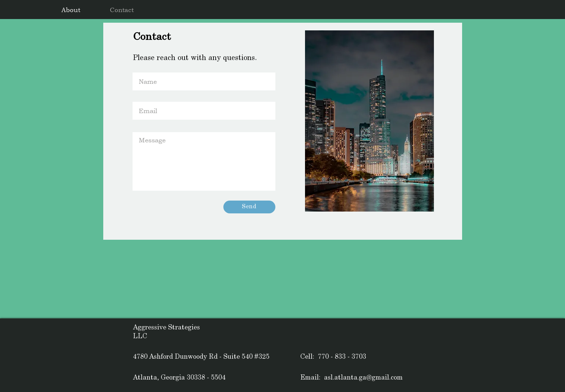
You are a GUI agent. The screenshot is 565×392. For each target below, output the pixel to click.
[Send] (249, 207)
